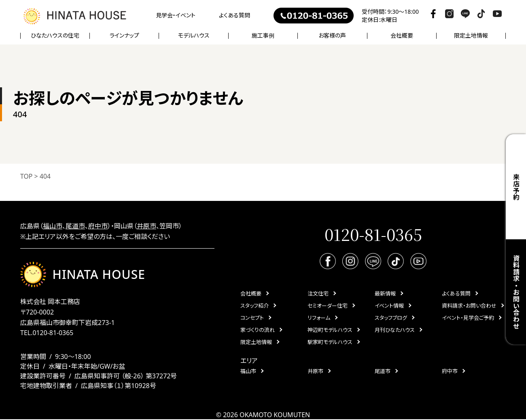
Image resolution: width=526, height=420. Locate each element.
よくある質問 (234, 15)
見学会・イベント (176, 15)
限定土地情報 (471, 36)
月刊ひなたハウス (395, 330)
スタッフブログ (391, 318)
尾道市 (75, 226)
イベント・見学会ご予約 (468, 318)
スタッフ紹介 (255, 306)
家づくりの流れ (258, 330)
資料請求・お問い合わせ (516, 292)
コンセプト (252, 318)
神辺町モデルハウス (330, 330)
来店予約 (516, 187)
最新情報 (385, 294)
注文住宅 (318, 294)
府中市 (98, 226)
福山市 (53, 226)
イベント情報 (389, 306)
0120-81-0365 (53, 333)
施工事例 (263, 36)
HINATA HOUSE (83, 275)
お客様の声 (332, 36)
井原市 (146, 226)
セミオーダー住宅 (328, 306)
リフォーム (319, 318)
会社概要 (251, 294)
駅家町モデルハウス (330, 342)
